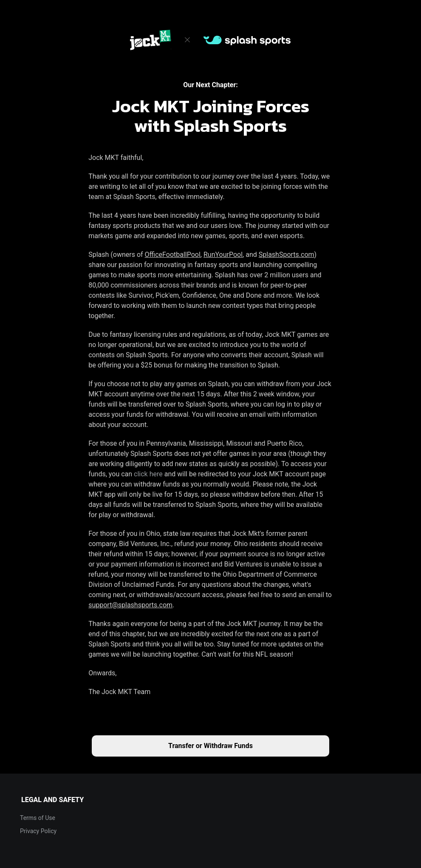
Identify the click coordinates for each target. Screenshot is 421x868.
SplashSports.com (287, 255)
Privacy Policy (38, 831)
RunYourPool (223, 255)
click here (148, 474)
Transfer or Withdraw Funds (210, 746)
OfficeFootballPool (173, 255)
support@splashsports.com (130, 605)
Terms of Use (38, 818)
